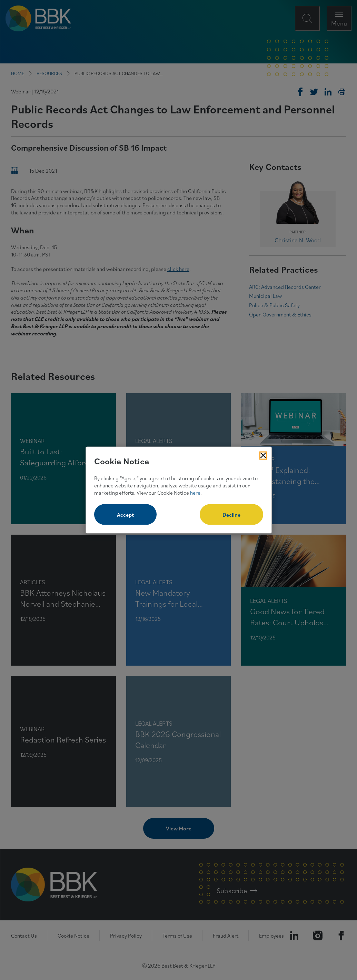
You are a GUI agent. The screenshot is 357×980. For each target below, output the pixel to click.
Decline (231, 515)
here (195, 492)
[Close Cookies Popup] (263, 455)
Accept (125, 515)
